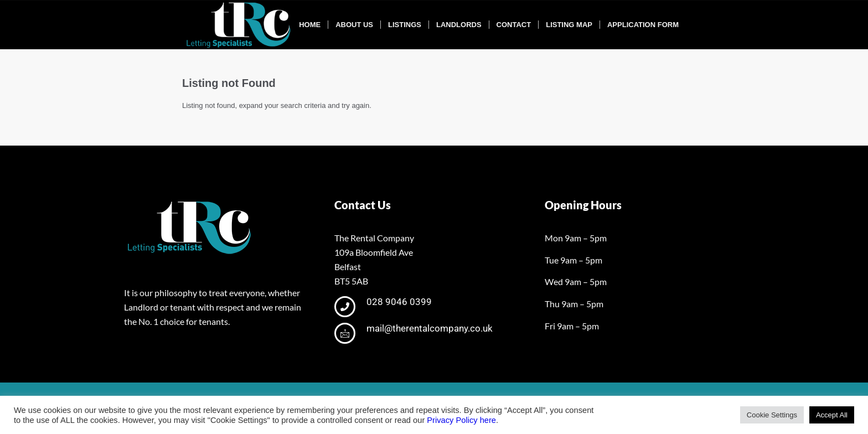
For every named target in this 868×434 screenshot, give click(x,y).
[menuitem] (310, 25)
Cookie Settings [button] (772, 415)
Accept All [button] (832, 415)
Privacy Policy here (461, 420)
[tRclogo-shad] (240, 25)
